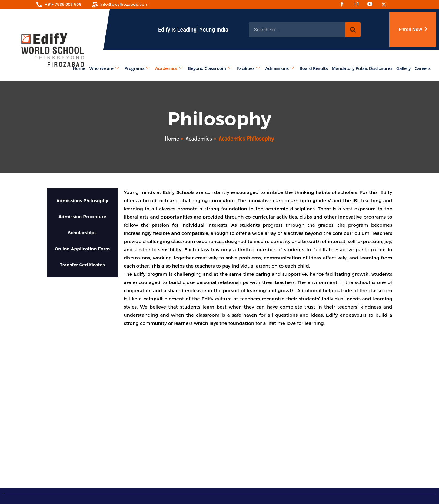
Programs (137, 68)
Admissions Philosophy (82, 201)
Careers (423, 68)
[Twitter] (386, 5)
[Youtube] (372, 5)
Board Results (314, 68)
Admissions (280, 68)
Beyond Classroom (210, 68)
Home (79, 68)
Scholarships (82, 233)
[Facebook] (344, 5)
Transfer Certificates (82, 265)
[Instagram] (358, 5)
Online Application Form (82, 249)
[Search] (353, 30)
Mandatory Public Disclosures (362, 68)
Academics (169, 68)
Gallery (404, 68)
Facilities (248, 68)
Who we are (104, 68)
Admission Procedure (82, 217)
